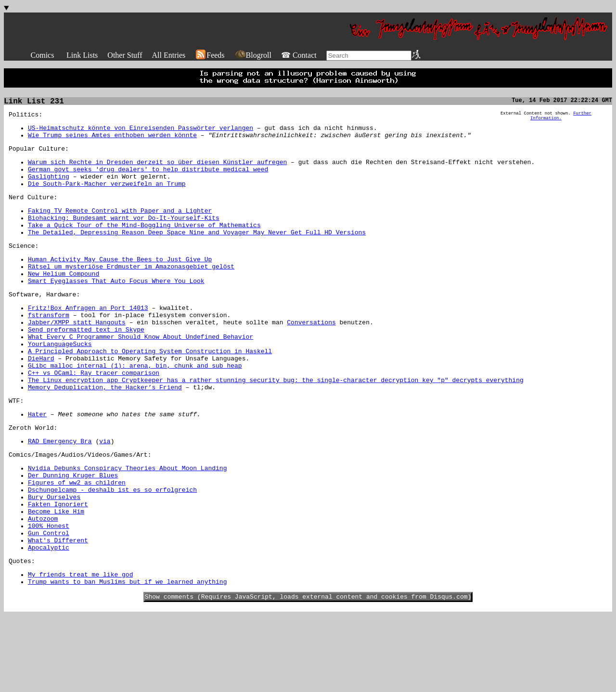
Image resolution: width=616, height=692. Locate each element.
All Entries (168, 55)
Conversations (311, 355)
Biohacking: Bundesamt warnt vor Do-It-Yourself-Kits (124, 235)
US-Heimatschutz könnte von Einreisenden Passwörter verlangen (141, 132)
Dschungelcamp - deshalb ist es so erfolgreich (112, 549)
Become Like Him (56, 575)
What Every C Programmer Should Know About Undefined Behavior (141, 372)
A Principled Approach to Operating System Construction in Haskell (150, 390)
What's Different (58, 609)
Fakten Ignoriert (58, 566)
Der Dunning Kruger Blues (73, 531)
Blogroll (253, 55)
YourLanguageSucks (60, 381)
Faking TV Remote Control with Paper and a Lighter (120, 226)
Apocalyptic (49, 618)
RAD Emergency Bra (60, 493)
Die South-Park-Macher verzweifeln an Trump (107, 196)
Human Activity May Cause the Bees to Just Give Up (120, 282)
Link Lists (82, 55)
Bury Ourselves (54, 557)
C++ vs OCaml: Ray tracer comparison (94, 416)
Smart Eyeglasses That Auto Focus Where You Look (116, 308)
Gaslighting (49, 188)
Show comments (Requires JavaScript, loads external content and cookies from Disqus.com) (308, 673)
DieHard (41, 398)
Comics (43, 55)
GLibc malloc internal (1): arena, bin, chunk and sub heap (135, 407)
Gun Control (49, 601)
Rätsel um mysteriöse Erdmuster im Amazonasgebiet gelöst (131, 291)
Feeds (210, 55)
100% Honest (49, 592)
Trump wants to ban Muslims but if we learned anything (127, 656)
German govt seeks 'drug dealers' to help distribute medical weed (148, 179)
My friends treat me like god (80, 648)
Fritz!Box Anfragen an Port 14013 (88, 338)
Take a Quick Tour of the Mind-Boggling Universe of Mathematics (144, 243)
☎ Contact (299, 55)
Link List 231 (34, 103)
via (105, 493)
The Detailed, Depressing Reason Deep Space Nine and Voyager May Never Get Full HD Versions (197, 252)
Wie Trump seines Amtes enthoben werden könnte (112, 141)
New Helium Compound (64, 299)
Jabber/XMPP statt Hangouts (77, 355)
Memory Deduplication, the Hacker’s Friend (105, 433)
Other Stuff (125, 55)
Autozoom (43, 583)
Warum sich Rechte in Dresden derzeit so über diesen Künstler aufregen (157, 170)
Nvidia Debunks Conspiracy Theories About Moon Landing (127, 523)
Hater (37, 463)
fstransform (49, 346)
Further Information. (561, 119)
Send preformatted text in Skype (86, 364)
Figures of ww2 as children (77, 540)
